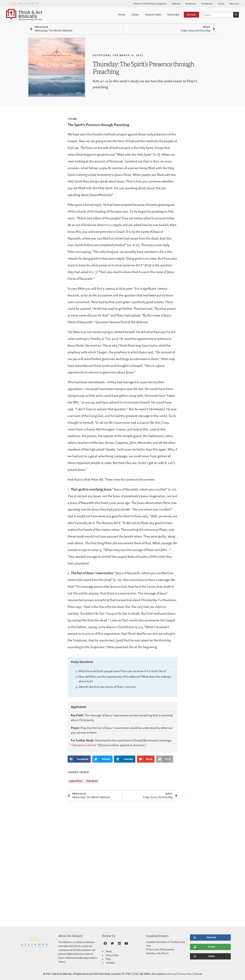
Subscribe (173, 14)
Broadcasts (191, 3)
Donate (191, 14)
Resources (234, 3)
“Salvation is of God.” (84, 745)
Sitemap (198, 974)
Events (221, 3)
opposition (76, 781)
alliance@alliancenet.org (164, 974)
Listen (135, 14)
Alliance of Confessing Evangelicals (150, 3)
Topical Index (153, 14)
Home (122, 14)
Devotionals (207, 3)
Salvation (92, 781)
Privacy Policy (185, 974)
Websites (176, 3)
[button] (79, 759)
